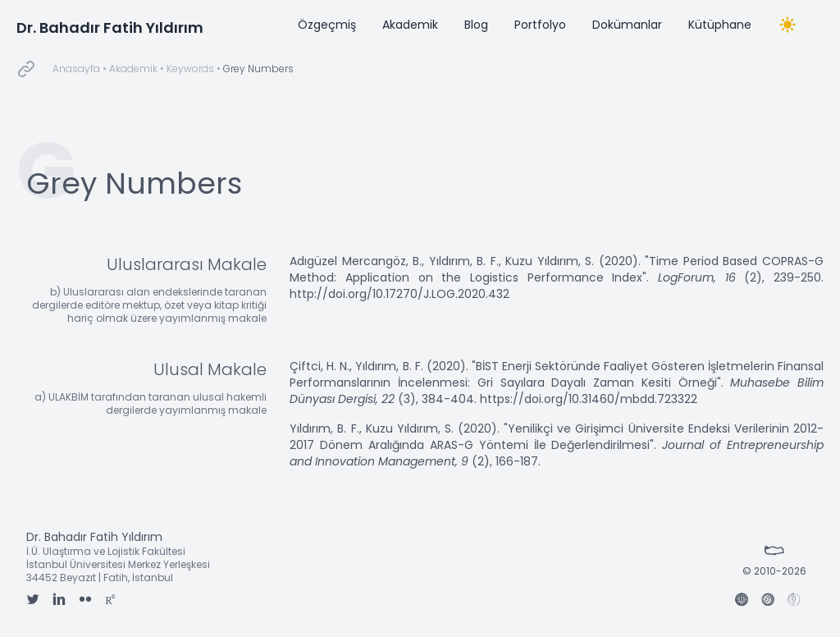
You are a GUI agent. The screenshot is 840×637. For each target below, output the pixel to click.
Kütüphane (720, 25)
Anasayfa (76, 69)
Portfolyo (540, 25)
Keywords (190, 69)
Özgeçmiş (327, 25)
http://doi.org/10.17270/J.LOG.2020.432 (399, 294)
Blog (476, 25)
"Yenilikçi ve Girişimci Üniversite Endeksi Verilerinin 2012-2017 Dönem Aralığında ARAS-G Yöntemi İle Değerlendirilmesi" (557, 437)
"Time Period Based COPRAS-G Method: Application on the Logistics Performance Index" (557, 269)
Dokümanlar (627, 25)
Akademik (410, 25)
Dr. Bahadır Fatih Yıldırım (110, 27)
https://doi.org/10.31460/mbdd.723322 (589, 399)
